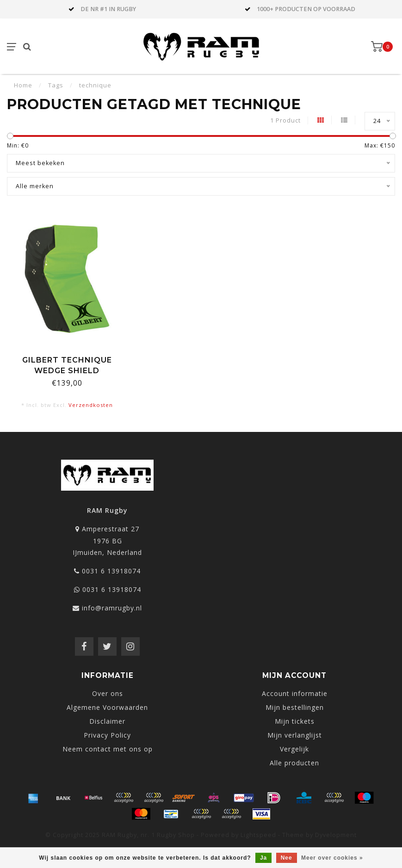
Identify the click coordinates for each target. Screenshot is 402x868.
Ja (263, 858)
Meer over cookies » (332, 858)
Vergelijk (294, 749)
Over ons (108, 693)
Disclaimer (107, 721)
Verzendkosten (91, 405)
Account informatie (295, 693)
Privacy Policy (107, 735)
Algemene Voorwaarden (107, 707)
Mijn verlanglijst (295, 735)
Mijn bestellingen (295, 707)
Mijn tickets (295, 721)
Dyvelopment (336, 835)
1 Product (285, 120)
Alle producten (294, 763)
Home (23, 85)
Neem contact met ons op (108, 749)
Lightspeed (258, 835)
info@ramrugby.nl (112, 608)
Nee (287, 858)
